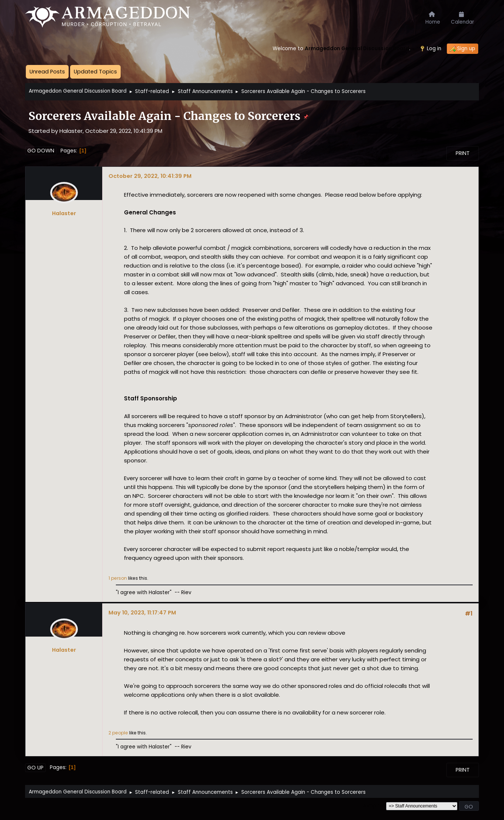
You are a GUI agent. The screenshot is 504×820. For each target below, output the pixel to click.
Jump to (373, 806)
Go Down (41, 151)
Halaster (64, 213)
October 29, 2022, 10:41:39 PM (150, 176)
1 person (118, 578)
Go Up (35, 768)
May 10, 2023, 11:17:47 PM (142, 612)
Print (463, 153)
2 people (118, 733)
